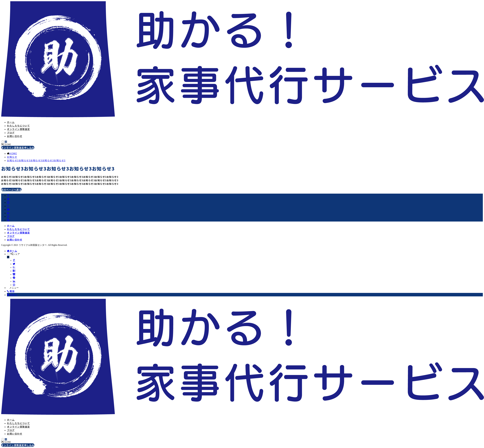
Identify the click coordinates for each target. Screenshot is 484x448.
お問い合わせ (15, 136)
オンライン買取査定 (18, 129)
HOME (13, 153)
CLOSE (6, 144)
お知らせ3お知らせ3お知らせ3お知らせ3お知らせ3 (36, 160)
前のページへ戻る (11, 190)
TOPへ (12, 295)
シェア (15, 254)
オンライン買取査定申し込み (18, 148)
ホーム (11, 122)
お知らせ (12, 157)
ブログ (11, 133)
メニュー (13, 288)
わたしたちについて (18, 126)
